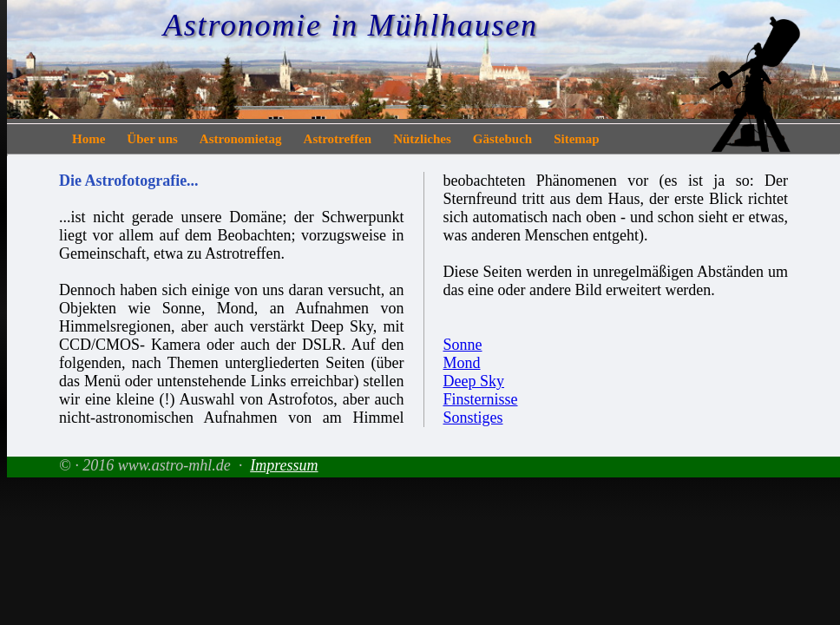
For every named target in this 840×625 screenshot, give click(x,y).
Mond (462, 363)
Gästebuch (502, 139)
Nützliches (422, 139)
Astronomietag (241, 139)
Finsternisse (481, 399)
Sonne (463, 345)
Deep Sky (474, 381)
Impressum (284, 465)
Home (89, 139)
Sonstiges (473, 418)
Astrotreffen (338, 139)
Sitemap (577, 139)
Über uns (152, 139)
